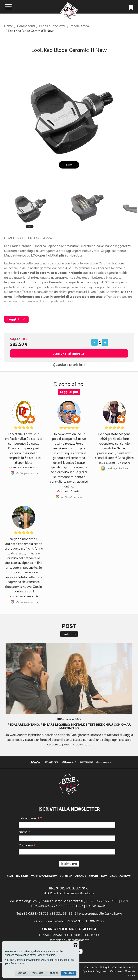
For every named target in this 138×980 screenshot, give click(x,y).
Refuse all (53, 973)
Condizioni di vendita (124, 967)
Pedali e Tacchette (52, 26)
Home (9, 26)
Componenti (26, 26)
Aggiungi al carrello (69, 354)
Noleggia (22, 876)
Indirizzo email (30, 818)
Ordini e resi (117, 971)
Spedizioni (88, 971)
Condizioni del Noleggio (97, 967)
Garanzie (130, 971)
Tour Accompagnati (44, 876)
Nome (25, 832)
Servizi (93, 876)
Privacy (131, 975)
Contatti (125, 876)
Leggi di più (16, 319)
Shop (10, 876)
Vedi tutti (69, 634)
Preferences (37, 973)
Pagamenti (102, 971)
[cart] (131, 8)
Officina (81, 876)
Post (104, 876)
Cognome (27, 845)
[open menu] (8, 7)
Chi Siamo (66, 876)
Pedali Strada (79, 26)
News (113, 876)
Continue (22, 973)
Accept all (69, 973)
